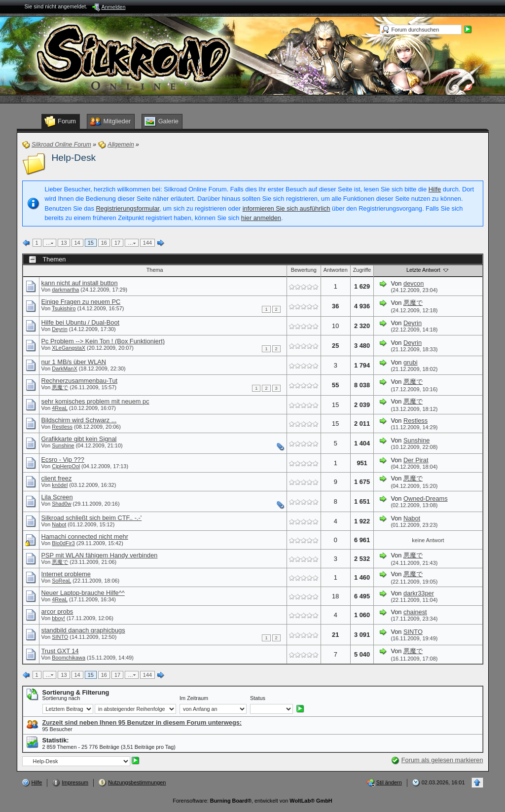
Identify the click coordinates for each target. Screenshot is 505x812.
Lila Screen (57, 497)
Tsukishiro (64, 308)
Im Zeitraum (194, 698)
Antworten (336, 270)
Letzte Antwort (428, 270)
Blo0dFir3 (63, 543)
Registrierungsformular (127, 208)
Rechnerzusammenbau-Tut (80, 381)
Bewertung (304, 270)
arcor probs (57, 611)
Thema (155, 270)
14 (77, 243)
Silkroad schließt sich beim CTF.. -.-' (92, 518)
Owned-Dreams (426, 498)
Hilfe (435, 189)
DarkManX (64, 369)
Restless (62, 427)
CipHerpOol (66, 466)
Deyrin (59, 329)
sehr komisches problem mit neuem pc (95, 401)
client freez (57, 478)
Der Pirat (416, 460)
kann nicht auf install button (80, 283)
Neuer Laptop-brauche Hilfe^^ (83, 593)
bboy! (58, 618)
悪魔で (413, 303)
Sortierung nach (61, 698)
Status (258, 698)
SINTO (60, 637)
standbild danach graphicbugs (83, 630)
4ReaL (60, 408)
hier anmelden (261, 218)
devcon (414, 283)
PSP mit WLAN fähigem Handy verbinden (100, 555)
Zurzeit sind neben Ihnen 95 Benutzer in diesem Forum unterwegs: (142, 722)
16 (104, 243)
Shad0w (61, 504)
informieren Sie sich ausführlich (287, 208)
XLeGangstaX (69, 348)
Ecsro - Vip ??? (63, 460)
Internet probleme (66, 574)
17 (117, 243)
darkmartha (65, 290)
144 (147, 243)
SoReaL (61, 581)
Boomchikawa (69, 658)
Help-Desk (74, 158)
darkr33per (419, 593)
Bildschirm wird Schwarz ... (79, 420)
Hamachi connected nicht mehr (85, 536)
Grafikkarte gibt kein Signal (79, 439)
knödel (60, 485)
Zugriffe (362, 270)
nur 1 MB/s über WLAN (74, 362)
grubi (410, 362)
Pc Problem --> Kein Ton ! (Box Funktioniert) (103, 341)
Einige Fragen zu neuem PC (81, 302)
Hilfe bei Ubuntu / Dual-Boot (81, 322)
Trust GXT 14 (60, 651)
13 (64, 243)
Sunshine (63, 445)
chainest (415, 612)
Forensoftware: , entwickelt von (252, 801)
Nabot (59, 524)
